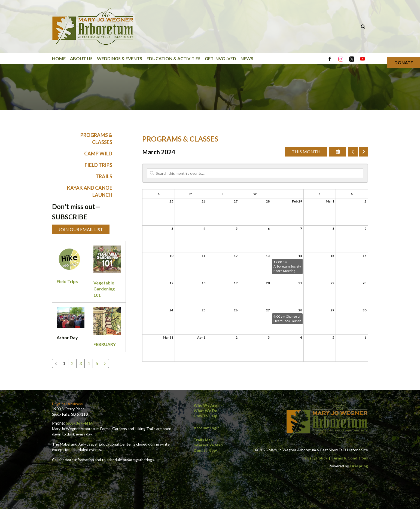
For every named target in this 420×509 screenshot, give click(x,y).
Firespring (359, 466)
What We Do (206, 411)
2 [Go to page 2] (72, 363)
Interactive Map (208, 445)
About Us (81, 58)
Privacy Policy (315, 458)
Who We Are (205, 405)
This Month (306, 152)
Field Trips (98, 165)
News (247, 58)
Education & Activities (174, 58)
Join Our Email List (81, 229)
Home (59, 58)
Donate (404, 62)
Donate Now (205, 450)
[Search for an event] (255, 173)
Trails (104, 177)
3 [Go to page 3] (80, 363)
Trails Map (203, 440)
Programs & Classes (96, 139)
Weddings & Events (120, 58)
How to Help (205, 416)
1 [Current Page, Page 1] (64, 363)
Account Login (207, 428)
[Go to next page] (105, 363)
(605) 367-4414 (79, 423)
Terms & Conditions (350, 458)
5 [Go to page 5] (97, 363)
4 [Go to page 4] (89, 363)
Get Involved (220, 58)
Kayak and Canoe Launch (90, 191)
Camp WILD (98, 154)
